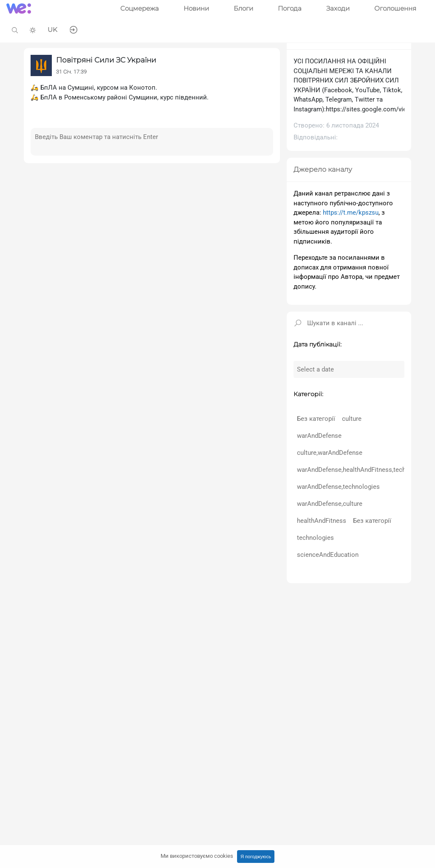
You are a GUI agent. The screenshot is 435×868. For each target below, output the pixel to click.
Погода (290, 8)
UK (52, 30)
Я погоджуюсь (256, 857)
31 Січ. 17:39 (71, 72)
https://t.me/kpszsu (351, 213)
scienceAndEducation (328, 555)
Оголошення (395, 8)
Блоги (243, 8)
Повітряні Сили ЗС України (106, 60)
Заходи (338, 8)
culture (352, 419)
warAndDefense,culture (330, 504)
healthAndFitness (322, 521)
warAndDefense (319, 436)
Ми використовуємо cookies (197, 856)
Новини (196, 8)
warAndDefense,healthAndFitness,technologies (364, 470)
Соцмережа (140, 8)
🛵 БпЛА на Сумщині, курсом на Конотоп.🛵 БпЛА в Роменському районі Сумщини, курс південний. (120, 92)
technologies (315, 538)
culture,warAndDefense (330, 453)
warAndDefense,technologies (338, 487)
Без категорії (316, 419)
